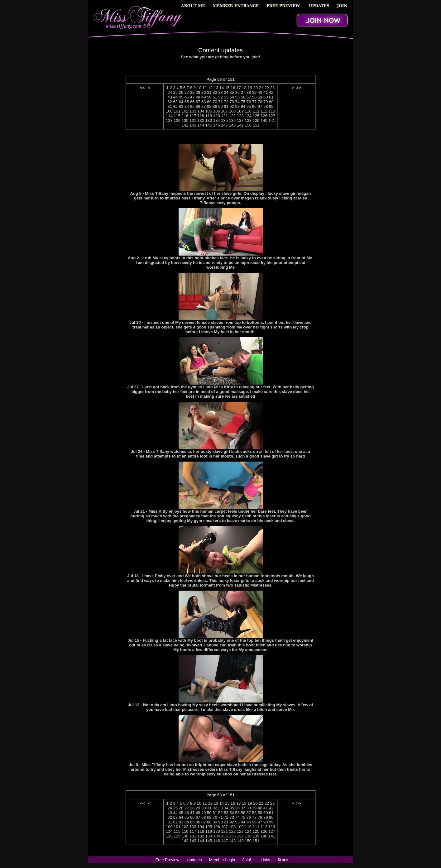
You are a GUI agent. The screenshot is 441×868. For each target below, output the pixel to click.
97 (260, 106)
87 (204, 106)
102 (185, 111)
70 (215, 102)
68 (204, 102)
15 (227, 88)
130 (185, 120)
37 (243, 92)
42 (271, 92)
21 (261, 88)
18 (244, 88)
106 (217, 111)
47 (192, 97)
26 (181, 92)
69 (209, 102)
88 (209, 106)
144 (201, 125)
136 (232, 120)
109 (240, 111)
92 (232, 106)
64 (181, 102)
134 (217, 120)
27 (187, 92)
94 (243, 106)
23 (272, 88)
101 (177, 111)
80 (271, 102)
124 (248, 116)
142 (185, 125)
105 (209, 111)
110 (248, 111)
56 (243, 97)
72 (226, 102)
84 (187, 106)
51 (215, 97)
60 (266, 97)
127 (272, 116)
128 (169, 120)
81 (170, 106)
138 (248, 120)
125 (256, 116)
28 (192, 92)
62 (170, 102)
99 (271, 106)
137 (240, 120)
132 (201, 120)
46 (187, 97)
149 (240, 125)
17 (238, 88)
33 (220, 92)
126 (264, 116)
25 (175, 92)
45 (181, 97)
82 (175, 106)
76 (249, 102)
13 (216, 88)
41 (266, 92)
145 (209, 125)
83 (181, 106)
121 (224, 116)
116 (185, 116)
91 (226, 106)
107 (224, 111)
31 (209, 92)
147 (224, 125)
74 (237, 102)
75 (243, 102)
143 (193, 125)
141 (272, 120)
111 (256, 111)
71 (220, 102)
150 (248, 125)
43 (170, 97)
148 (232, 125)
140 (264, 120)
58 (254, 97)
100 (169, 111)
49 (204, 97)
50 (209, 97)
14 (222, 88)
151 (256, 125)
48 (198, 97)
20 (255, 88)
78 (260, 102)
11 (205, 88)
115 (177, 116)
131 (193, 120)
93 (237, 106)
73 (232, 102)
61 (271, 97)
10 (199, 88)
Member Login (222, 860)
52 (220, 97)
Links (265, 860)
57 (249, 97)
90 (220, 106)
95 (249, 106)
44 (175, 97)
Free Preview (168, 860)
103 (193, 111)
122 (232, 116)
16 (233, 88)
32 (215, 92)
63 (175, 102)
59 (260, 97)
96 (254, 106)
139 (256, 120)
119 (209, 116)
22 (267, 88)
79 (266, 102)
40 (260, 92)
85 (192, 106)
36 (237, 92)
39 (254, 92)
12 (210, 88)
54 (232, 97)
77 (254, 102)
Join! (247, 860)
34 (226, 92)
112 (264, 111)
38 (249, 92)
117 (193, 116)
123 (240, 116)
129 (177, 120)
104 (201, 111)
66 (192, 102)
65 (187, 102)
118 (201, 116)
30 (204, 92)
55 (237, 97)
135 (224, 120)
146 (217, 125)
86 (198, 106)
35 (232, 92)
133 (209, 120)
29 (198, 92)
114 (169, 116)
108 (232, 111)
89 (215, 106)
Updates (194, 860)
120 (217, 116)
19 (250, 88)
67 (198, 102)
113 (272, 111)
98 (266, 106)
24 (170, 92)
